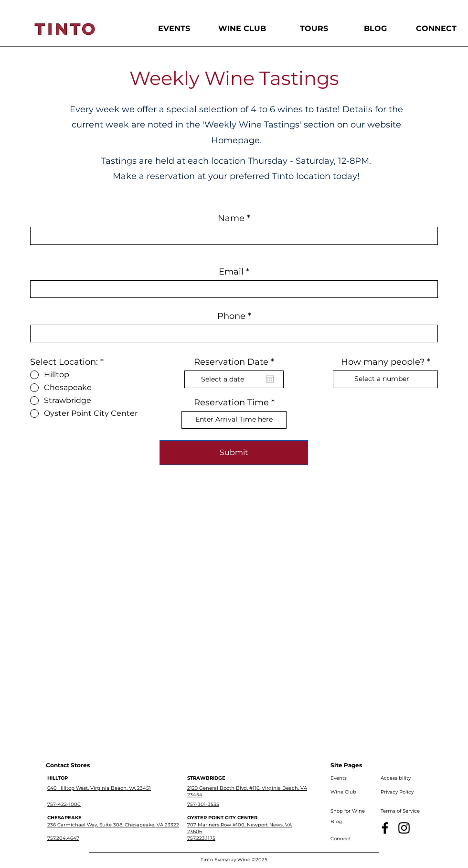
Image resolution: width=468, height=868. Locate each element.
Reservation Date (237, 362)
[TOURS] (314, 29)
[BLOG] (375, 29)
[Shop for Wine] (350, 811)
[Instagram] (404, 828)
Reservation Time (231, 402)
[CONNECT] (436, 29)
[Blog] (350, 822)
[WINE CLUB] (242, 29)
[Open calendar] (270, 379)
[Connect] (350, 839)
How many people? (383, 362)
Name (231, 218)
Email (231, 272)
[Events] (350, 778)
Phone (231, 316)
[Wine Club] (350, 792)
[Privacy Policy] (400, 792)
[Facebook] (385, 828)
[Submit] (234, 453)
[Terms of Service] (401, 811)
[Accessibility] (400, 778)
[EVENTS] (174, 29)
